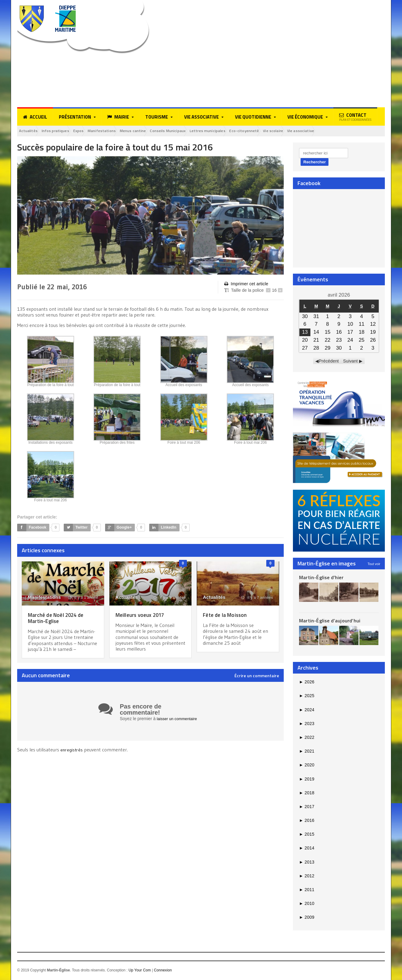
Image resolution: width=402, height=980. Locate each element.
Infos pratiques (63, 131)
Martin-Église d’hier (321, 578)
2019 (307, 780)
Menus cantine (156, 131)
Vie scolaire (322, 131)
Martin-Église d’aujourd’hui (329, 621)
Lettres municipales (244, 131)
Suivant (350, 362)
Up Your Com (139, 971)
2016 (307, 821)
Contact (355, 117)
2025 (307, 697)
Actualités (31, 131)
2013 (307, 863)
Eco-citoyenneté (287, 131)
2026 (307, 683)
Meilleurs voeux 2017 (144, 615)
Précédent (329, 362)
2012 (307, 877)
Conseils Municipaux (198, 131)
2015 (307, 835)
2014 (307, 849)
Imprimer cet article (246, 285)
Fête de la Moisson (228, 615)
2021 (307, 752)
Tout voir (374, 565)
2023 (307, 724)
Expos (91, 131)
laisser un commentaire (179, 720)
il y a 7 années (257, 598)
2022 (307, 738)
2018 (307, 794)
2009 (307, 918)
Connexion (162, 971)
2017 (307, 807)
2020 (307, 766)
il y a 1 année (83, 598)
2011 (307, 891)
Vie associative (355, 131)
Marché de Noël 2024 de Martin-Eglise (60, 619)
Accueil (35, 117)
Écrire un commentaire (257, 677)
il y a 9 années (170, 598)
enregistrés (73, 750)
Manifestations (119, 131)
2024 (307, 711)
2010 (307, 904)
